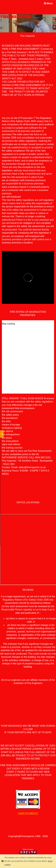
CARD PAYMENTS (28, 813)
